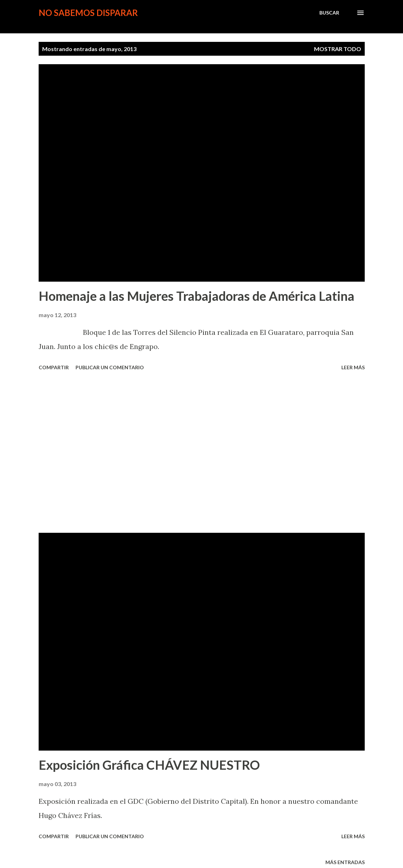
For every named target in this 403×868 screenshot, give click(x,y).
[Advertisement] (202, 453)
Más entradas (345, 862)
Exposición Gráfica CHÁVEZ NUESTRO (149, 765)
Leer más (353, 367)
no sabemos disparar (88, 13)
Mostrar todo (338, 49)
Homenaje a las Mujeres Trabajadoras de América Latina (197, 296)
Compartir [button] (54, 367)
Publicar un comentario (110, 367)
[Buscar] (329, 13)
